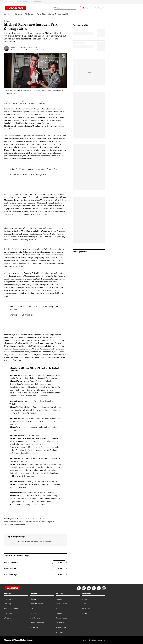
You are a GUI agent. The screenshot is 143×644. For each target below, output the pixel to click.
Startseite (19, 14)
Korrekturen (34, 627)
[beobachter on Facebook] (79, 588)
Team (84, 604)
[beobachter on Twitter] (94, 588)
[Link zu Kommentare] (42, 103)
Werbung (7, 618)
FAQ (57, 609)
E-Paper (59, 613)
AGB (32, 609)
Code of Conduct (36, 604)
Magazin (9, 2)
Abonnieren (86, 8)
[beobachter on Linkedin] (89, 588)
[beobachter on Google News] (104, 588)
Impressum (8, 599)
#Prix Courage (11, 562)
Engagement (38, 2)
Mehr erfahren (19, 525)
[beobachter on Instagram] (84, 588)
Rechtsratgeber (62, 618)
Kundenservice (61, 604)
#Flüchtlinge (10, 568)
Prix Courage (29, 14)
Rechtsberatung (23, 2)
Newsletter (60, 623)
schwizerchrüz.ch (24, 126)
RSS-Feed (59, 632)
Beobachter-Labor (37, 623)
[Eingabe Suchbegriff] (65, 8)
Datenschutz (35, 613)
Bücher (84, 599)
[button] (35, 74)
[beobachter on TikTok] (99, 588)
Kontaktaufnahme (11, 609)
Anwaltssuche (61, 627)
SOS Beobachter (10, 613)
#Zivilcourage (11, 574)
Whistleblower (35, 618)
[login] (99, 8)
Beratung (8, 604)
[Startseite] (12, 588)
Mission (33, 599)
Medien (84, 613)
